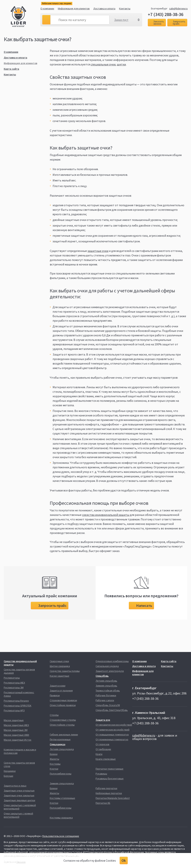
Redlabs (21, 862)
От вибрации (103, 749)
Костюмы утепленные (62, 798)
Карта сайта (11, 69)
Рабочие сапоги (105, 700)
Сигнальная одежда (107, 666)
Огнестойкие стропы (62, 725)
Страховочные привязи (63, 700)
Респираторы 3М (14, 688)
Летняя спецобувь (106, 681)
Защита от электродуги (110, 671)
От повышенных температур (112, 735)
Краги (99, 754)
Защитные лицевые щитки (19, 800)
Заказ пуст (121, 20)
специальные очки (103, 64)
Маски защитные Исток (18, 740)
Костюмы (55, 764)
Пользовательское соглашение (61, 836)
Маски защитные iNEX (16, 725)
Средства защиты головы (65, 671)
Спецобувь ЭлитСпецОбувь (112, 710)
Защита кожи (58, 686)
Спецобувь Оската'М (108, 705)
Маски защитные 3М (16, 730)
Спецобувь (102, 676)
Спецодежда (58, 744)
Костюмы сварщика (61, 818)
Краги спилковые (106, 759)
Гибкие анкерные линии (64, 735)
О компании (47, 8)
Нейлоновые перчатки (109, 793)
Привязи (55, 695)
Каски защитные (60, 676)
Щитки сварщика (60, 666)
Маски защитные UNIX (16, 735)
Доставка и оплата (104, 8)
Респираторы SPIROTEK (18, 706)
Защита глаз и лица (15, 786)
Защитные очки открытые (19, 791)
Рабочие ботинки (106, 695)
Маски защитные (14, 720)
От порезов (102, 744)
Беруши (8, 776)
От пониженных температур (112, 739)
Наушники (10, 771)
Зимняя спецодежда (62, 783)
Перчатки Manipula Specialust (113, 798)
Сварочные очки (59, 661)
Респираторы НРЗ (14, 710)
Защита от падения (61, 691)
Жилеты (54, 759)
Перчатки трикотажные (109, 769)
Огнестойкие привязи (63, 705)
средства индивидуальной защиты (106, 515)
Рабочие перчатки (106, 788)
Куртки (54, 769)
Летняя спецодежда (62, 749)
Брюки (54, 754)
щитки (121, 64)
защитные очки (98, 251)
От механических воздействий (114, 725)
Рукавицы (101, 774)
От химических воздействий (112, 730)
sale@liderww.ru (178, 8)
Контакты (125, 8)
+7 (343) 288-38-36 (166, 14)
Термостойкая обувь (108, 691)
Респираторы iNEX (14, 683)
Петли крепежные (60, 739)
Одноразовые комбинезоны (112, 661)
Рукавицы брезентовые (110, 779)
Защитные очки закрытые (19, 795)
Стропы (54, 715)
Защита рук (103, 720)
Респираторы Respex (16, 701)
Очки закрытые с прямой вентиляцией (18, 815)
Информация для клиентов (74, 8)
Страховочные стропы (63, 720)
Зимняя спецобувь (106, 686)
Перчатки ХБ (103, 803)
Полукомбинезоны (61, 774)
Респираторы (12, 678)
